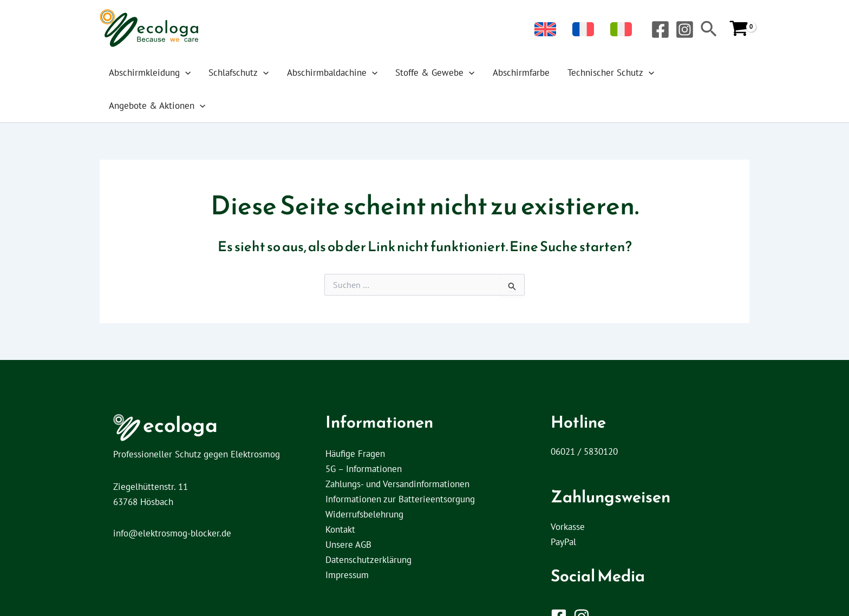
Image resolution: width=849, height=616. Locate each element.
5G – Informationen (364, 436)
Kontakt (340, 496)
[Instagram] (685, 30)
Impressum (347, 542)
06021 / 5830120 (584, 418)
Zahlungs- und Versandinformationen (397, 451)
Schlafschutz (239, 73)
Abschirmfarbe (499, 73)
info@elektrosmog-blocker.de (172, 500)
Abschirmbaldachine (325, 73)
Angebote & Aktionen (684, 73)
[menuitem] (572, 30)
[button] (709, 30)
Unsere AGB (348, 512)
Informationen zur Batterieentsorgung (400, 466)
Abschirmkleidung (157, 73)
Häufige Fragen (355, 421)
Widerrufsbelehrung (364, 481)
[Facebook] (660, 30)
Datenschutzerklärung (368, 527)
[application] (192, 73)
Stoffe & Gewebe (421, 73)
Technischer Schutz (582, 73)
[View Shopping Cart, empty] (739, 29)
